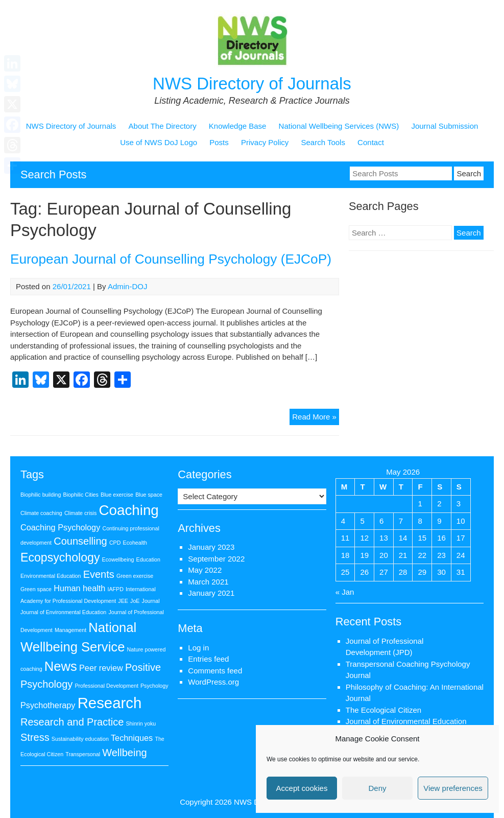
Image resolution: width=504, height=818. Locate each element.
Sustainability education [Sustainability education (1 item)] (80, 739)
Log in (198, 648)
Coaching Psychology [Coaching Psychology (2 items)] (60, 527)
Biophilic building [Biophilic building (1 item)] (41, 495)
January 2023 (211, 547)
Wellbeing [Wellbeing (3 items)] (124, 753)
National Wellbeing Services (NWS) (339, 126)
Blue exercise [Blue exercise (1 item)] (117, 495)
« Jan (345, 592)
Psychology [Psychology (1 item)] (154, 686)
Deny (377, 788)
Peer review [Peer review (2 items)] (101, 668)
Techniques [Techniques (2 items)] (132, 738)
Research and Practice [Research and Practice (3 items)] (72, 722)
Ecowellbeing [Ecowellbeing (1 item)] (118, 559)
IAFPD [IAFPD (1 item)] (116, 589)
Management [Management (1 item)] (70, 630)
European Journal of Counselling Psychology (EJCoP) (171, 259)
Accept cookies (302, 788)
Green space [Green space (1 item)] (36, 589)
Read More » (316, 418)
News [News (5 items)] (61, 666)
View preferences (453, 788)
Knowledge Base (238, 126)
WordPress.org (213, 682)
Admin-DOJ (128, 286)
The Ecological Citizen (383, 710)
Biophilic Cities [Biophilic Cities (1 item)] (81, 495)
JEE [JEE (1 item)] (123, 601)
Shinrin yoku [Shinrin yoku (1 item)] (141, 723)
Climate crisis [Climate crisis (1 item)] (80, 513)
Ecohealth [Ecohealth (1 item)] (135, 543)
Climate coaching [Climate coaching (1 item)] (41, 513)
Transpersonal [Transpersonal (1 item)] (83, 754)
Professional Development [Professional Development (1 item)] (106, 686)
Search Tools (323, 142)
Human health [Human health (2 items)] (79, 588)
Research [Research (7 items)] (110, 703)
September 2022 (216, 559)
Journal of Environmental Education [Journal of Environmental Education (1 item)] (63, 612)
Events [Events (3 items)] (99, 574)
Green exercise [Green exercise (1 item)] (135, 576)
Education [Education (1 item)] (148, 559)
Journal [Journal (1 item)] (151, 601)
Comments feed (215, 671)
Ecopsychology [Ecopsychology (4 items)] (60, 557)
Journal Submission (445, 126)
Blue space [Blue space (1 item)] (149, 495)
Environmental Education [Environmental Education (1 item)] (51, 576)
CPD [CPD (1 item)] (115, 543)
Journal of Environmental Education (406, 721)
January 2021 (211, 593)
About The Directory (163, 126)
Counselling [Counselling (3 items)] (80, 541)
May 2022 (205, 570)
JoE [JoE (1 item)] (135, 601)
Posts (219, 142)
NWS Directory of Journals (252, 84)
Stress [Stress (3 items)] (35, 737)
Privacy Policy (265, 142)
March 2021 (208, 582)
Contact (371, 142)
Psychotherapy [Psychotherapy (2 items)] (48, 705)
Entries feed (208, 659)
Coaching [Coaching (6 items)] (128, 510)
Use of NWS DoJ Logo (159, 142)
